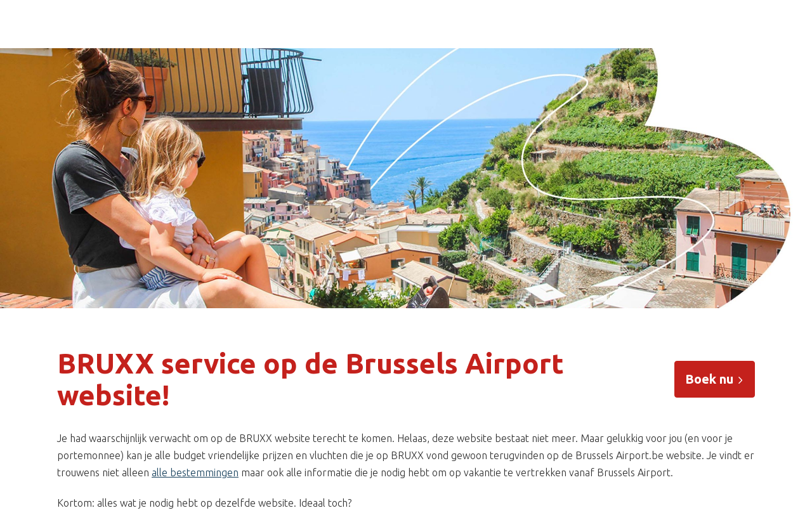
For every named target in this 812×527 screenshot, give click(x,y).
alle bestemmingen (195, 472)
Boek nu (715, 379)
